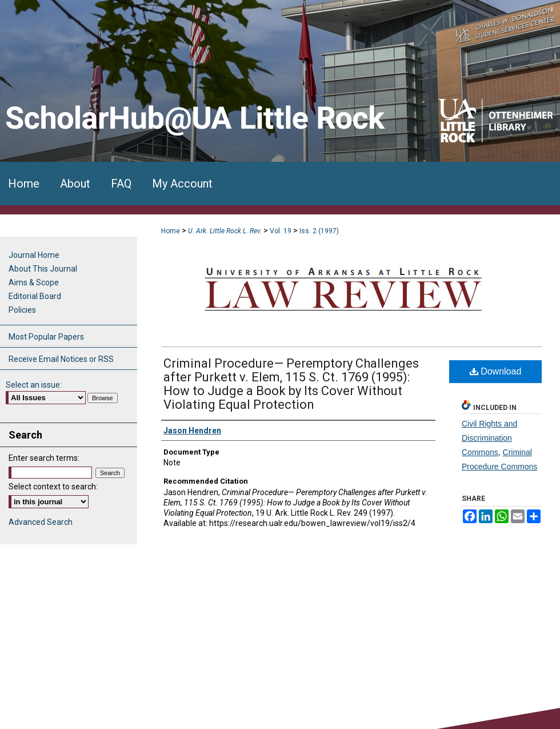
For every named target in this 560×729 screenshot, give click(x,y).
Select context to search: (53, 487)
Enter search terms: (44, 458)
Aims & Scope (34, 282)
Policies (22, 310)
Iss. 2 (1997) (319, 231)
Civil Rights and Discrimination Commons (489, 438)
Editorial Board (35, 296)
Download (496, 371)
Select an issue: (34, 385)
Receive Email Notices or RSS (61, 359)
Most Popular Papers (46, 337)
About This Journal (43, 269)
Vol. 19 (281, 231)
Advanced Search (41, 522)
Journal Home (34, 255)
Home (171, 231)
